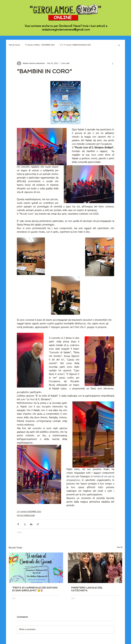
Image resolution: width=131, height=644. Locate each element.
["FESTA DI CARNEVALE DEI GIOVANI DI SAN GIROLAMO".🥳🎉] (36, 568)
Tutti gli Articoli (14, 45)
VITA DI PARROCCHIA (26, 516)
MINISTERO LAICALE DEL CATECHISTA (87, 589)
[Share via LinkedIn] (31, 524)
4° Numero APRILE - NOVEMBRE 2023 (40, 45)
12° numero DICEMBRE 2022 (29, 512)
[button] (119, 45)
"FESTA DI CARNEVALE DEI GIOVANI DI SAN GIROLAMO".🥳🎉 (35, 589)
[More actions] (113, 63)
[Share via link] (38, 524)
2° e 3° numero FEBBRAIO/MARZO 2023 (75, 45)
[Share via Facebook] (18, 524)
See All (120, 547)
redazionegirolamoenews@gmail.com (66, 30)
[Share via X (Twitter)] (25, 524)
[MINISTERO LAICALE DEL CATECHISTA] (95, 568)
